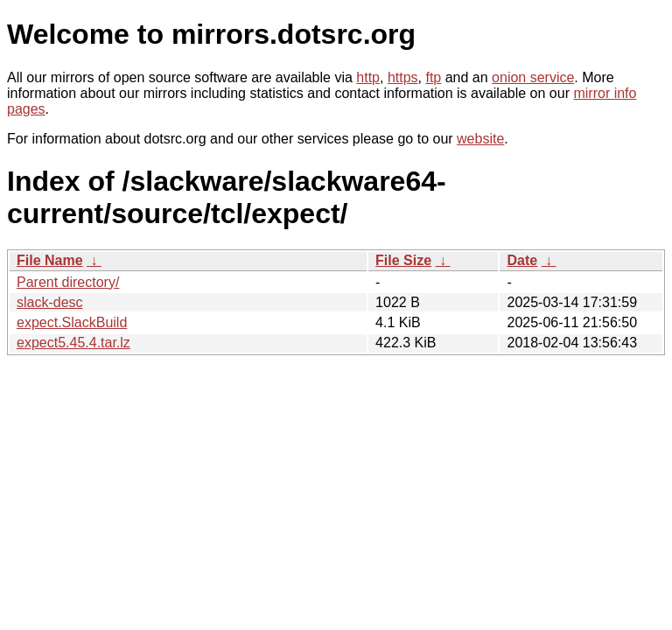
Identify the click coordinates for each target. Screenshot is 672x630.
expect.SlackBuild (72, 322)
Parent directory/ (68, 282)
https (403, 77)
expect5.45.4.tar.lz (73, 343)
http (368, 77)
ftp (433, 77)
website (480, 139)
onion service (533, 77)
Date (522, 260)
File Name (50, 260)
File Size (403, 260)
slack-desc (50, 302)
